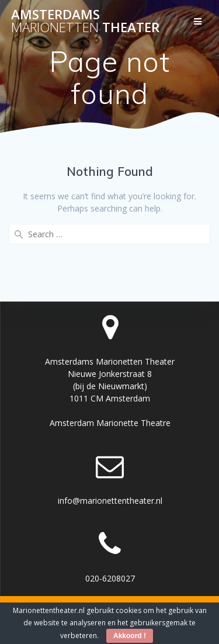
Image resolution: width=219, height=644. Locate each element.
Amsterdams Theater (85, 21)
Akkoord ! (130, 636)
